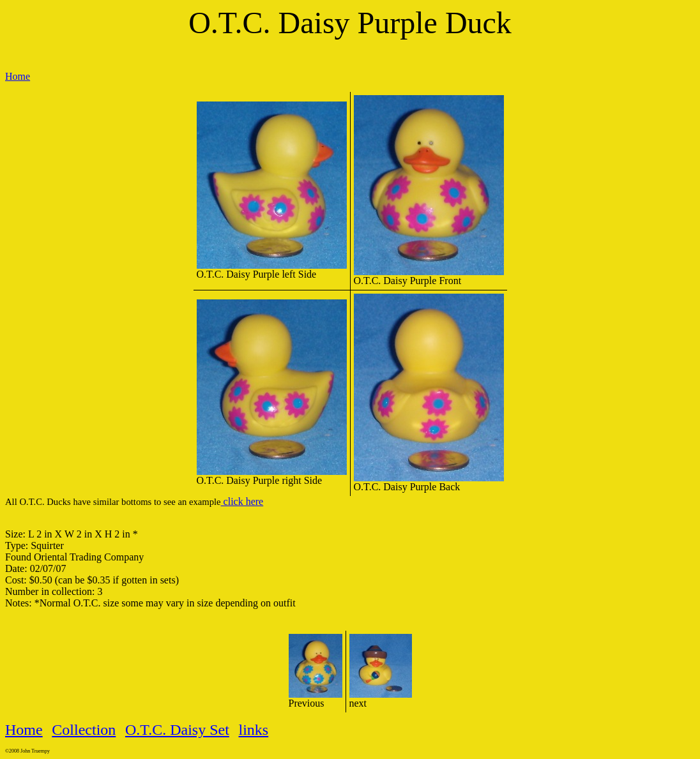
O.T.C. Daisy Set (177, 730)
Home (18, 76)
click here (242, 501)
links (254, 730)
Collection (84, 730)
